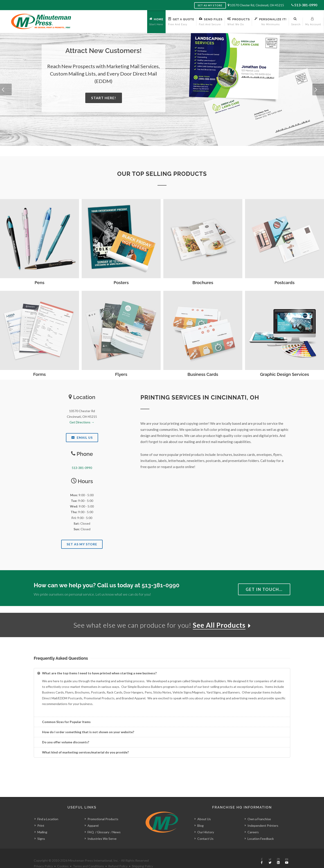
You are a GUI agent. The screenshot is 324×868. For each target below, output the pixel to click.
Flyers (121, 374)
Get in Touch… (264, 589)
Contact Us (205, 828)
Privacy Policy (43, 856)
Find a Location (48, 809)
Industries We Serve (102, 828)
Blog (200, 815)
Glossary (103, 822)
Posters (121, 282)
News (117, 822)
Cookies (63, 856)
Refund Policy (118, 856)
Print (41, 815)
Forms (40, 374)
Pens (40, 282)
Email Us (82, 437)
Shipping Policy (142, 856)
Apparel (93, 815)
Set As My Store (82, 544)
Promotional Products (103, 809)
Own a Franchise (259, 809)
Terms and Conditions (88, 856)
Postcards (285, 282)
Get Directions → (82, 422)
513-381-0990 (306, 5)
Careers (253, 822)
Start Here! (104, 98)
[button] (6, 90)
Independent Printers (263, 815)
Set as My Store (210, 5)
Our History (206, 822)
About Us (204, 809)
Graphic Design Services (285, 374)
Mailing (42, 822)
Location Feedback (261, 828)
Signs (41, 828)
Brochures (203, 282)
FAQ (91, 822)
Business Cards (203, 374)
